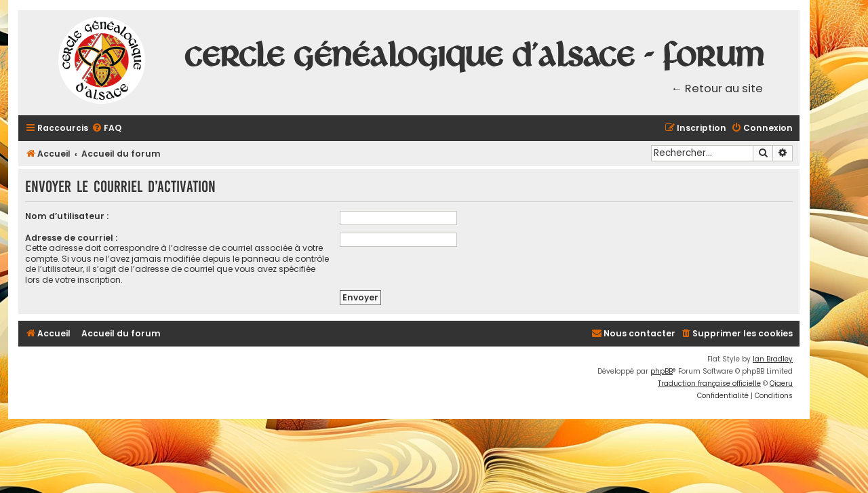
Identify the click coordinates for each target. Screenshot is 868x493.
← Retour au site (717, 88)
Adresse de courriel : (71, 238)
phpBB (662, 371)
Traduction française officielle (709, 383)
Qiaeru (781, 383)
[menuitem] (106, 129)
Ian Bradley (773, 359)
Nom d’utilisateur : (67, 216)
